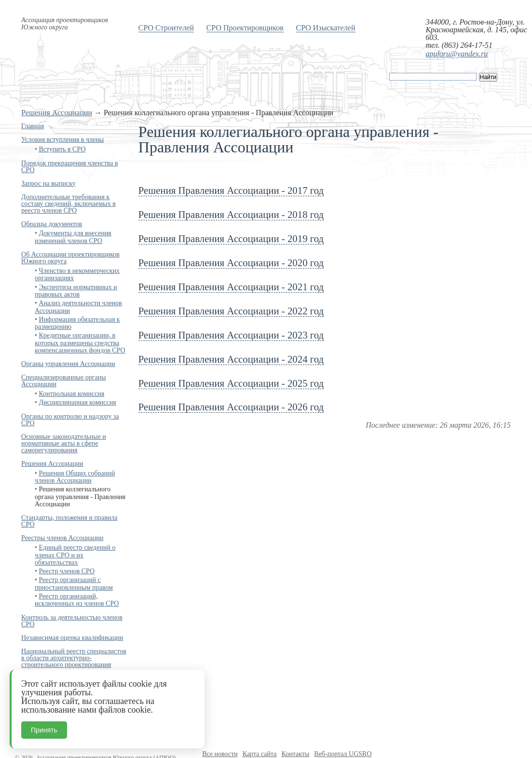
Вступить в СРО (62, 149)
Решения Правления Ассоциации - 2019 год (231, 238)
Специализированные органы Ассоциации (63, 381)
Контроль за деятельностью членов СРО (72, 621)
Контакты (296, 754)
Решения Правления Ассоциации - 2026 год (231, 407)
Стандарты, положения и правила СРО (69, 521)
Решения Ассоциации (57, 113)
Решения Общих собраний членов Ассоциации (75, 477)
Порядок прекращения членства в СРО (69, 167)
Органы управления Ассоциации (68, 364)
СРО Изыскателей (325, 28)
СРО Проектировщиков (245, 28)
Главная (33, 126)
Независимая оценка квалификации (72, 638)
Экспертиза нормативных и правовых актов (76, 291)
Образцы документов (52, 224)
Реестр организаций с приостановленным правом (74, 583)
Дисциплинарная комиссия (78, 402)
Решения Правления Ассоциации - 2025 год (231, 383)
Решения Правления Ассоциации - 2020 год (231, 263)
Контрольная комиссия (72, 394)
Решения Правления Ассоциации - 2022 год (231, 311)
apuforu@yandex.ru (457, 54)
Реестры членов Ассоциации (62, 538)
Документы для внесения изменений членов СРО (73, 237)
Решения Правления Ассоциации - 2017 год (231, 190)
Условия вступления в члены (62, 140)
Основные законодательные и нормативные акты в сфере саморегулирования (64, 443)
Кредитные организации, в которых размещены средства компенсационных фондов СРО (80, 343)
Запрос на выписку (48, 183)
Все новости (220, 754)
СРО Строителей (166, 28)
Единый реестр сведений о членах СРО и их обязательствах (75, 555)
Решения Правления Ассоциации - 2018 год (231, 214)
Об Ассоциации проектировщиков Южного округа (70, 258)
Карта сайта (260, 754)
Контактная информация (56, 692)
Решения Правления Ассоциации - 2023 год (231, 335)
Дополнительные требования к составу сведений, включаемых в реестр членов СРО (68, 204)
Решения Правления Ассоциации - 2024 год (231, 359)
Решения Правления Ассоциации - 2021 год (231, 287)
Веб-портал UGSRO (343, 754)
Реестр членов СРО (67, 571)
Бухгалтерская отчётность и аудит (70, 678)
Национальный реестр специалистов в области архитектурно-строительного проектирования (74, 658)
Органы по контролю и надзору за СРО (70, 420)
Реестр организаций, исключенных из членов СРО (77, 600)
